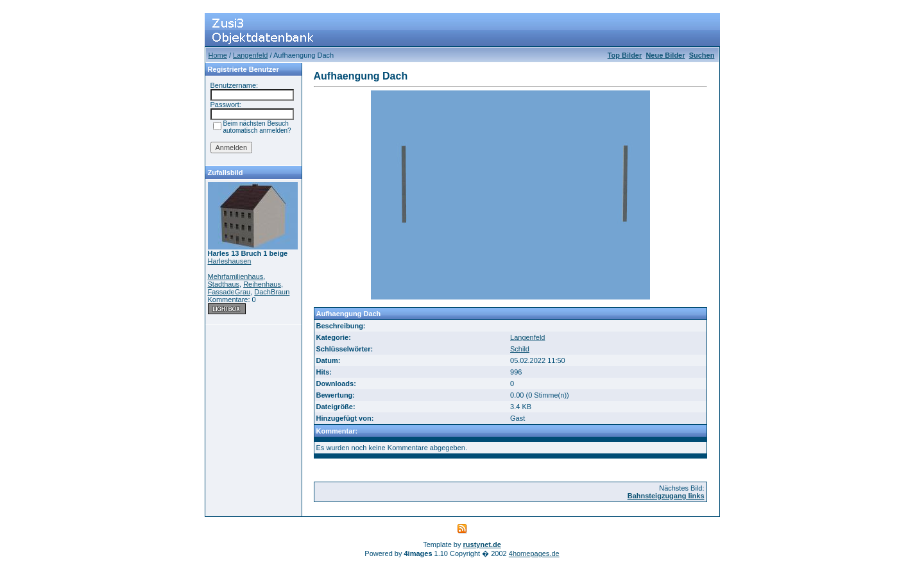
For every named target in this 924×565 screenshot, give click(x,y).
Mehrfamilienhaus (236, 276)
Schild (520, 349)
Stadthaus (224, 284)
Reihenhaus (262, 284)
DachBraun (272, 292)
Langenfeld (250, 55)
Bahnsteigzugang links (666, 496)
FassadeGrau (229, 292)
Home (218, 55)
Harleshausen (230, 261)
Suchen (702, 55)
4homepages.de (534, 553)
